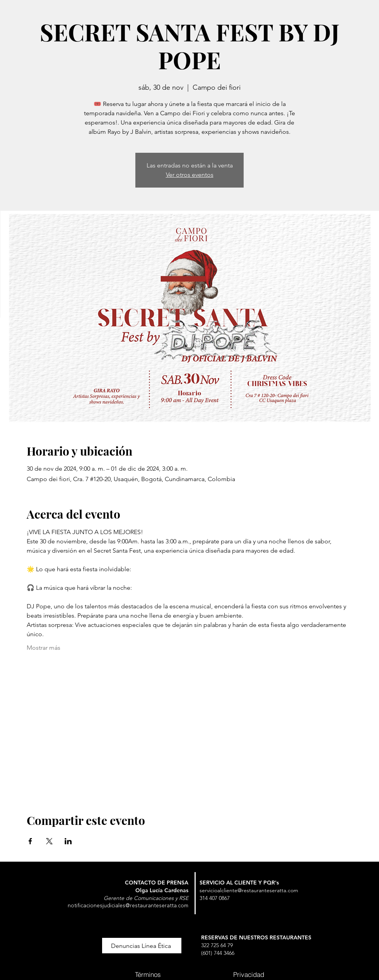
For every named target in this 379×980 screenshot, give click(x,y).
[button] (142, 946)
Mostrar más (44, 648)
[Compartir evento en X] (49, 841)
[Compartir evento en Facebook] (30, 841)
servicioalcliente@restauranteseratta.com (249, 890)
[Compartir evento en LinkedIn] (68, 841)
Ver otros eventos (190, 175)
